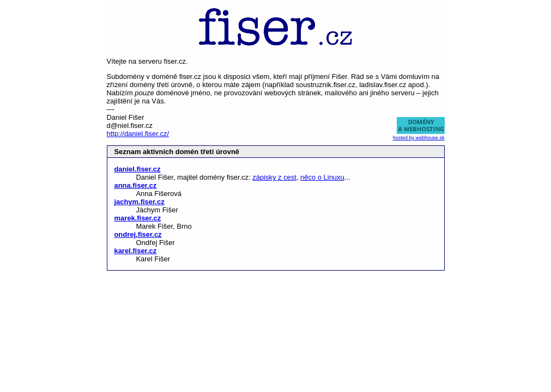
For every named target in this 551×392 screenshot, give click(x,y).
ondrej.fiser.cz (138, 234)
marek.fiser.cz (137, 218)
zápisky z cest (274, 177)
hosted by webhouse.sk (419, 138)
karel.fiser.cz (135, 251)
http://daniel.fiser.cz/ (138, 134)
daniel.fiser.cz (137, 169)
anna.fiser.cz (135, 185)
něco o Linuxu (322, 177)
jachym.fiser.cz (139, 202)
